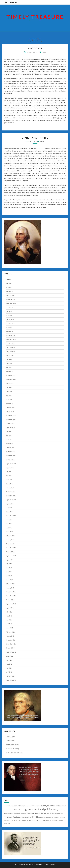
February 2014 (10, 536)
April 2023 (9, 327)
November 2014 (11, 516)
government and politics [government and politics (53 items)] (39, 809)
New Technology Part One (14, 753)
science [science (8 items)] (7, 821)
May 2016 (9, 476)
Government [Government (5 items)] (22, 810)
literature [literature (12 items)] (30, 813)
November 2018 (11, 380)
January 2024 (10, 319)
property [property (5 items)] (55, 817)
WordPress (39, 864)
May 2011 (9, 668)
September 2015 (11, 500)
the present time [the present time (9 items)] (27, 821)
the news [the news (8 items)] (19, 821)
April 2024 (9, 315)
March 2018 (9, 404)
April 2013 (9, 576)
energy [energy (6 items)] (6, 810)
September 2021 (11, 351)
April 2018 (9, 400)
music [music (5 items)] (48, 814)
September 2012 (11, 604)
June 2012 (9, 616)
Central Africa (10, 741)
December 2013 (11, 544)
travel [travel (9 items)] (51, 821)
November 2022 (11, 339)
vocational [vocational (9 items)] (7, 823)
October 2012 (10, 600)
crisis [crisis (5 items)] (35, 806)
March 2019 (9, 371)
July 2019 (9, 360)
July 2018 (9, 388)
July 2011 (9, 660)
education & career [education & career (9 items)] (60, 806)
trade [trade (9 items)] (48, 821)
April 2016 (9, 480)
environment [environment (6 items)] (11, 810)
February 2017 (10, 448)
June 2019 (9, 364)
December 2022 (11, 335)
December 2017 (11, 416)
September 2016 (11, 464)
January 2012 (10, 636)
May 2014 (9, 524)
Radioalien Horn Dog (12, 749)
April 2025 (9, 287)
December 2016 (11, 452)
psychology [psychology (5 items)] (60, 817)
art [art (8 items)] (5, 806)
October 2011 (10, 648)
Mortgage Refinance (12, 745)
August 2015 (10, 504)
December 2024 (11, 299)
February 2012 (10, 632)
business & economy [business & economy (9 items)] (20, 806)
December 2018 (11, 376)
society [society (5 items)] (10, 821)
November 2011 (11, 644)
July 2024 (9, 311)
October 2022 (10, 343)
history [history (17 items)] (55, 810)
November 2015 (11, 496)
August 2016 (10, 468)
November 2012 (11, 596)
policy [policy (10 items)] (29, 817)
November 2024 (11, 303)
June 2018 (9, 392)
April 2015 (9, 508)
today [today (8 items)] (44, 821)
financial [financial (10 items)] (17, 810)
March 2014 (9, 532)
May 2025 (9, 283)
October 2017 (10, 424)
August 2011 (10, 656)
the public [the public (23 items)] (36, 820)
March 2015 (9, 512)
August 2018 (10, 384)
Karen (44, 52)
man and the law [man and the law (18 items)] (40, 813)
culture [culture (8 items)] (39, 806)
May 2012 (9, 620)
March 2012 (9, 628)
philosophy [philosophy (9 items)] (24, 817)
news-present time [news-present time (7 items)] (59, 813)
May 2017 (9, 436)
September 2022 (11, 347)
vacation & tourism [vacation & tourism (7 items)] (58, 821)
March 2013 (9, 580)
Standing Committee (35, 138)
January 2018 (10, 412)
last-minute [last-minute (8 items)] (17, 813)
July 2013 (9, 564)
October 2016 (10, 460)
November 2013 (11, 548)
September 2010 (11, 680)
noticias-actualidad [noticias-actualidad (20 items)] (12, 817)
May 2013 (9, 572)
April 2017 (9, 440)
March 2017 (9, 444)
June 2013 (9, 568)
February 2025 (10, 295)
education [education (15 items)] (51, 806)
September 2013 (11, 556)
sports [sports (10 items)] (14, 821)
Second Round (10, 737)
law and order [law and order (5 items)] (23, 814)
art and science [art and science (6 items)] (10, 806)
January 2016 (10, 488)
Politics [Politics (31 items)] (34, 817)
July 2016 (9, 472)
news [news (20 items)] (52, 813)
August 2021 (10, 356)
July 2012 (9, 612)
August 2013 (10, 560)
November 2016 (11, 456)
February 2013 (10, 584)
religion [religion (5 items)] (64, 817)
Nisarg (52, 864)
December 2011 (11, 640)
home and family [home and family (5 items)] (62, 810)
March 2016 (9, 484)
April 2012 (9, 624)
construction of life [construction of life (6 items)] (30, 806)
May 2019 (9, 367)
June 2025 (9, 279)
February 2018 (10, 408)
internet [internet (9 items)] (12, 813)
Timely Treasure (11, 2)
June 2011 (9, 664)
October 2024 (10, 307)
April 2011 (9, 672)
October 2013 (10, 552)
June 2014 (9, 520)
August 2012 (10, 608)
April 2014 (9, 528)
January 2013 (10, 588)
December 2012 (11, 592)
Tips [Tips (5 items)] (42, 821)
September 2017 (11, 428)
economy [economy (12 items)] (44, 806)
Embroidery (35, 48)
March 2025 (9, 291)
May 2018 (9, 396)
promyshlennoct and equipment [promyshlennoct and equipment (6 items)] (46, 817)
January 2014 (10, 540)
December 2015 (11, 492)
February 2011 (10, 676)
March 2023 (9, 331)
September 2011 (11, 652)
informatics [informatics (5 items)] (7, 814)
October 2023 (10, 323)
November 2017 (11, 420)
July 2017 (9, 432)
